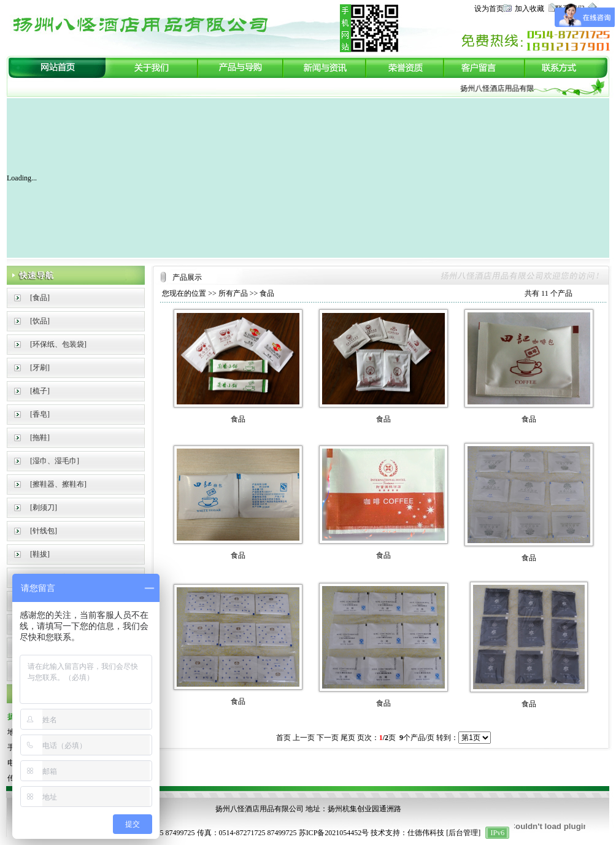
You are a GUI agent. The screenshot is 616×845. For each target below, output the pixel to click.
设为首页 (489, 9)
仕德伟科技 (426, 833)
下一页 (328, 738)
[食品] (40, 298)
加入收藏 (529, 9)
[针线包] (44, 531)
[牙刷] (40, 368)
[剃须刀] (44, 507)
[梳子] (40, 391)
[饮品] (40, 321)
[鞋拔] (40, 554)
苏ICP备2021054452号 (334, 833)
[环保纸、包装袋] (58, 344)
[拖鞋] (40, 438)
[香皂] (40, 414)
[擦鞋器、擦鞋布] (58, 484)
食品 (267, 293)
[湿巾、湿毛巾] (55, 461)
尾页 (348, 738)
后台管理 (463, 833)
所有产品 (233, 293)
